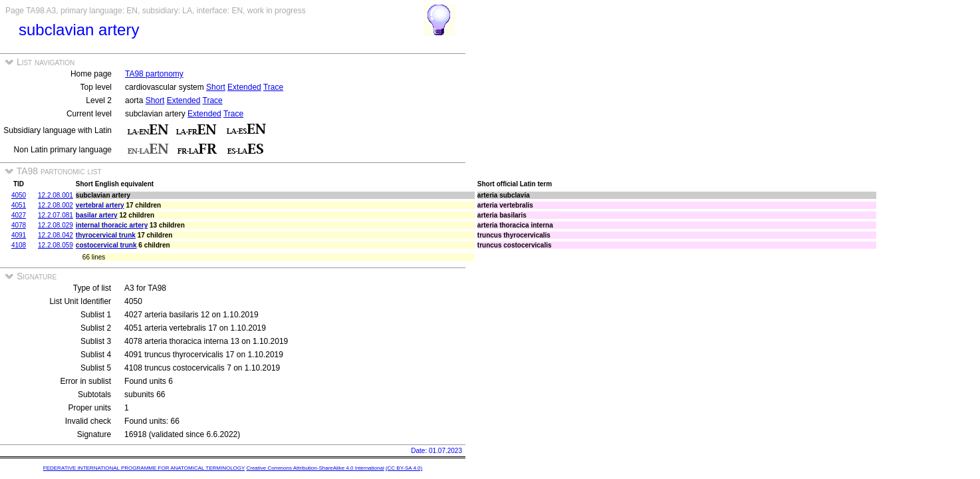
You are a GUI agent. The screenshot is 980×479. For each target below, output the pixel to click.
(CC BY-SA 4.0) (404, 468)
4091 (19, 235)
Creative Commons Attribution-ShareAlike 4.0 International (315, 468)
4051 (19, 205)
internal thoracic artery (112, 225)
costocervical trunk (106, 245)
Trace (273, 87)
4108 (19, 245)
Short (216, 87)
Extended (244, 87)
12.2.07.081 (56, 215)
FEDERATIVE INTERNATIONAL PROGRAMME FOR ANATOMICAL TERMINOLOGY (144, 468)
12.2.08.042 (56, 235)
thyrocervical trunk (106, 235)
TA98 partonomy (154, 74)
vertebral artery (100, 205)
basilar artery (97, 215)
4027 (19, 215)
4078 (19, 225)
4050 (19, 195)
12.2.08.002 (56, 205)
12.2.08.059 (56, 245)
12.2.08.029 (56, 225)
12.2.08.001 (56, 195)
